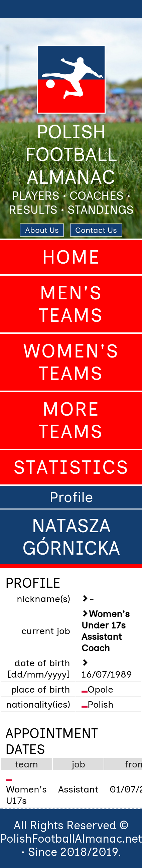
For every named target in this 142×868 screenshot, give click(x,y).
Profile (71, 497)
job (78, 764)
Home (71, 257)
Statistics (71, 467)
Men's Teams (71, 304)
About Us (42, 230)
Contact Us (96, 230)
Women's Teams (71, 362)
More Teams (71, 420)
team (27, 764)
